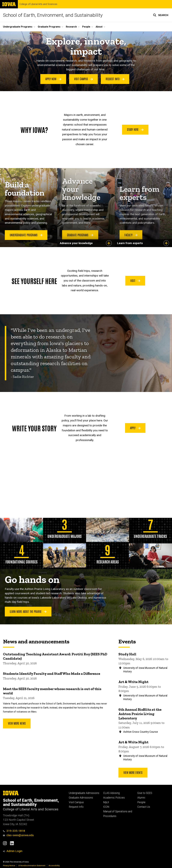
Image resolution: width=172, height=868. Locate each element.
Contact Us (144, 807)
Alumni (141, 798)
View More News (17, 723)
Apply (135, 428)
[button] (161, 15)
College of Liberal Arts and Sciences (38, 4)
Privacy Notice (9, 866)
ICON (106, 807)
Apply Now (53, 79)
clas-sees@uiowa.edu (18, 835)
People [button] (86, 27)
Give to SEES (145, 793)
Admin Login (14, 851)
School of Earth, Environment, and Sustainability (53, 15)
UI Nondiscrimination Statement (32, 866)
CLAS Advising (111, 793)
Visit (135, 280)
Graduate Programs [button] (49, 27)
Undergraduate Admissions (84, 793)
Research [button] (71, 27)
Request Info (115, 79)
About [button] (99, 27)
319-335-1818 (14, 831)
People (141, 802)
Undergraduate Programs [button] (18, 27)
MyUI (106, 802)
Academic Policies (114, 798)
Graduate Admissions (81, 798)
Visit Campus (83, 79)
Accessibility (54, 866)
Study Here (135, 129)
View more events (133, 772)
